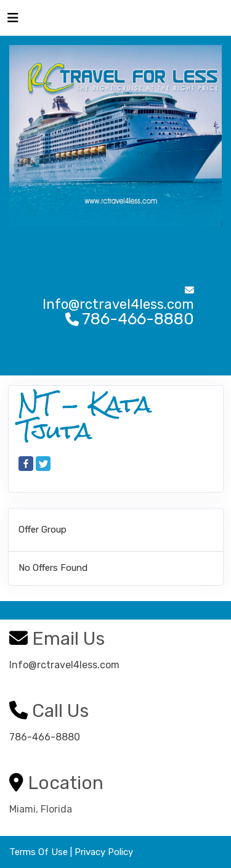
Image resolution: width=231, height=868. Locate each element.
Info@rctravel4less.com (64, 665)
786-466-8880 (45, 737)
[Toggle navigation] (13, 21)
